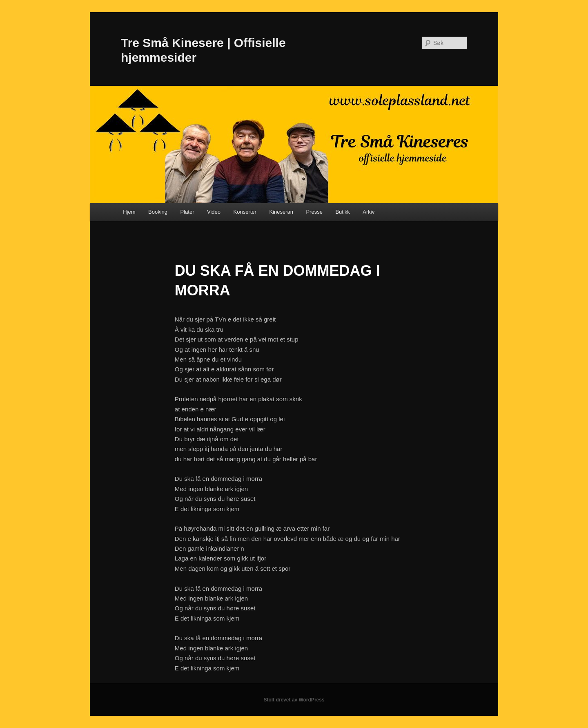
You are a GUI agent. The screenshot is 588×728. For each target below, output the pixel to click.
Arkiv (369, 212)
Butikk (342, 212)
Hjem (129, 212)
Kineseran (281, 212)
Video (214, 212)
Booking (158, 212)
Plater (187, 212)
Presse (314, 212)
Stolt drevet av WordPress (294, 700)
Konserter (245, 212)
